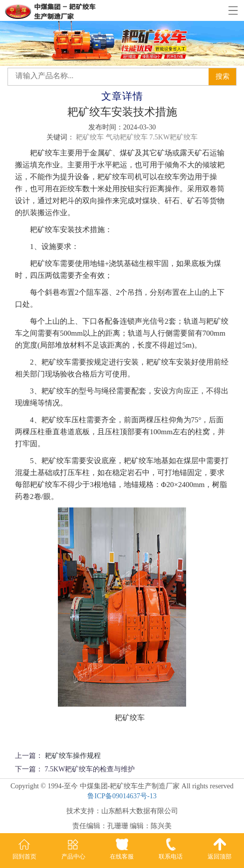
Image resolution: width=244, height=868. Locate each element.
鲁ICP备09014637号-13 (122, 796)
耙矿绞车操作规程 (73, 756)
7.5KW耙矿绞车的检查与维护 (90, 769)
